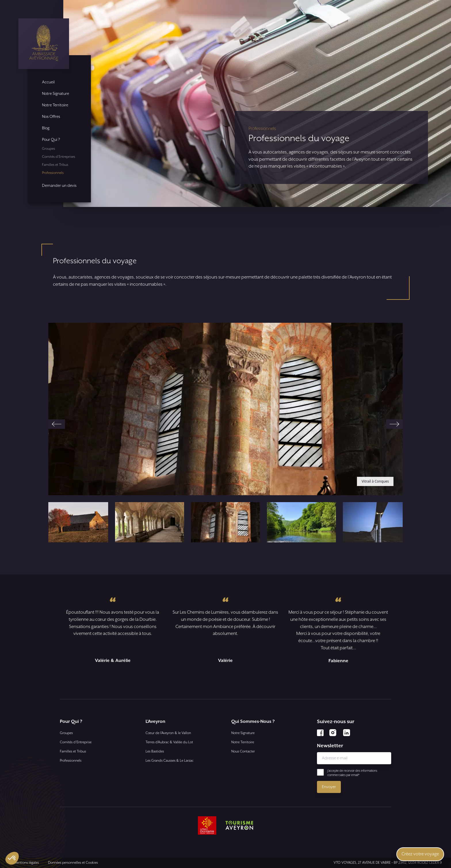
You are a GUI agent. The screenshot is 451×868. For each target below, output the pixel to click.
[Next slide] (394, 424)
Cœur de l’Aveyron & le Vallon (168, 733)
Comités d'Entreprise (76, 742)
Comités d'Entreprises (59, 157)
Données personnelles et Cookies (73, 863)
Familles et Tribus (55, 165)
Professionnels (53, 173)
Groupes (48, 149)
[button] (74, 522)
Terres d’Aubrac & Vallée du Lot (169, 742)
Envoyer (329, 787)
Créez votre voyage (420, 854)
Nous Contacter (243, 751)
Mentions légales (26, 863)
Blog (46, 128)
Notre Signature (56, 94)
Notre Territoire (55, 105)
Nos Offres (51, 117)
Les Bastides (155, 751)
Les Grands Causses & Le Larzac (170, 761)
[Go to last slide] (57, 424)
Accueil (48, 82)
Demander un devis (59, 186)
